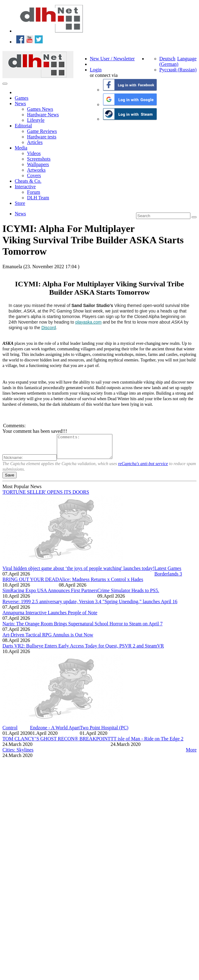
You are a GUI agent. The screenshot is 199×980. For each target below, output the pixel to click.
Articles (35, 142)
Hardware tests (42, 137)
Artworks (36, 170)
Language (187, 59)
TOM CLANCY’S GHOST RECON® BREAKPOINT (57, 743)
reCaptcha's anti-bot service (143, 468)
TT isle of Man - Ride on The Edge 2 (147, 743)
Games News (40, 109)
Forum (34, 192)
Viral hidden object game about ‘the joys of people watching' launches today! (78, 573)
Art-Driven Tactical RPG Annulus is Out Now (48, 639)
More (191, 754)
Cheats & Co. (28, 181)
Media (21, 148)
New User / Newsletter (112, 59)
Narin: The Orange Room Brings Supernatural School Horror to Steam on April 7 (82, 628)
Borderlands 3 (168, 578)
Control (10, 732)
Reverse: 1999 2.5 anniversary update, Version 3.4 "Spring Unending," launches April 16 (90, 606)
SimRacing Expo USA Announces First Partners (50, 595)
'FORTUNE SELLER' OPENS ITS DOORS (46, 497)
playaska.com (88, 322)
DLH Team (38, 198)
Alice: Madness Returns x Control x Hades (101, 584)
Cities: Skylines (18, 754)
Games (21, 98)
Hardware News (43, 115)
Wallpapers (38, 164)
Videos (34, 153)
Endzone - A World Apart (55, 732)
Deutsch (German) (169, 61)
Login (96, 70)
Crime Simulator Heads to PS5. (128, 595)
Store (20, 203)
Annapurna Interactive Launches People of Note (50, 617)
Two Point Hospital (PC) (104, 732)
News (20, 104)
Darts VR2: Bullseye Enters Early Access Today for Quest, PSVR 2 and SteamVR (83, 650)
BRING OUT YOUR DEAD (31, 584)
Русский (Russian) (178, 70)
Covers (34, 175)
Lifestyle (36, 120)
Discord (49, 328)
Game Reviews (42, 131)
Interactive (25, 187)
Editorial (23, 126)
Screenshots (39, 159)
